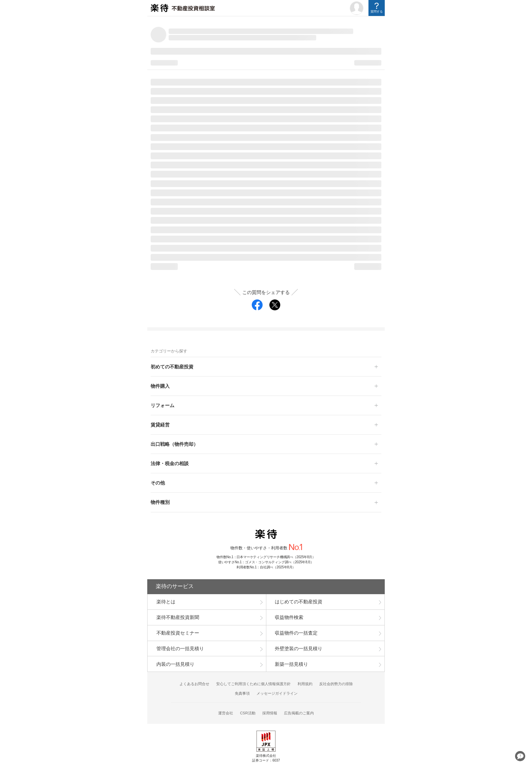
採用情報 (270, 713)
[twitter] (275, 305)
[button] (266, 367)
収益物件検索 (289, 617)
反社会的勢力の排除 (336, 684)
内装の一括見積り (175, 664)
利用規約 (305, 684)
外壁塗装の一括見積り (299, 648)
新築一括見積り (291, 664)
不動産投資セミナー (178, 633)
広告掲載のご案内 (299, 713)
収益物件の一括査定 (296, 633)
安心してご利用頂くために (239, 684)
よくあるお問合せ (194, 684)
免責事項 (242, 693)
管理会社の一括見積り (180, 648)
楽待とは (166, 602)
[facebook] (257, 305)
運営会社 (226, 713)
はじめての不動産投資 (299, 602)
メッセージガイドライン (277, 693)
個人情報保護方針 (276, 684)
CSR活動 (248, 713)
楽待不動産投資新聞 (178, 617)
